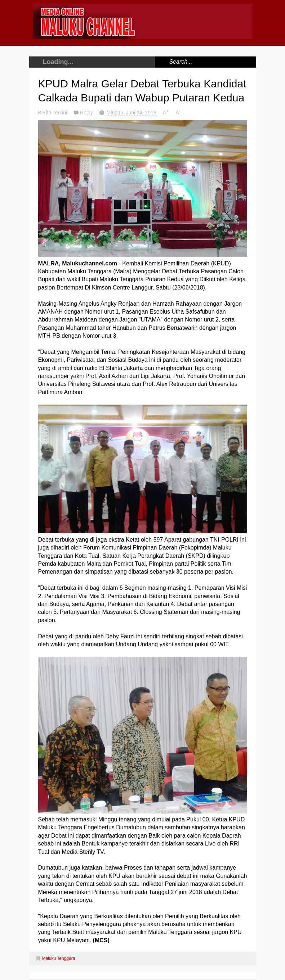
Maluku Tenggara (59, 958)
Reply (87, 113)
